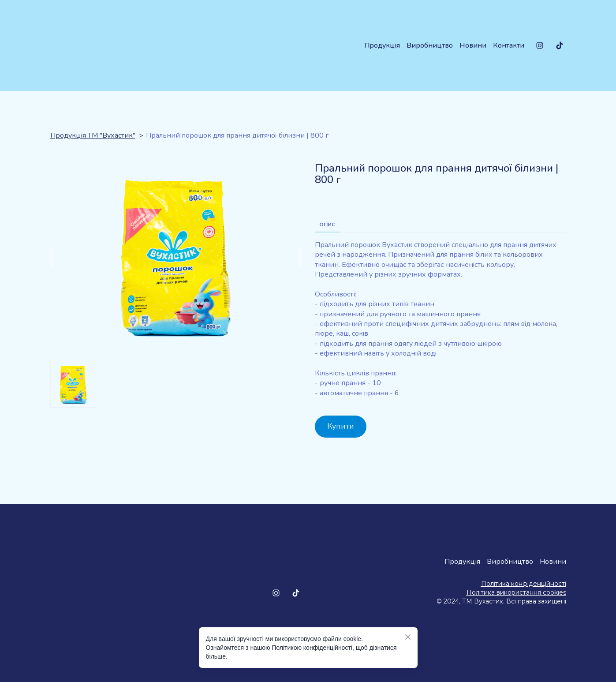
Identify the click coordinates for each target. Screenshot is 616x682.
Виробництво (430, 45)
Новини (473, 45)
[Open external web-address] (463, 622)
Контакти (509, 45)
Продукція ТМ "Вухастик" (93, 135)
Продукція (382, 45)
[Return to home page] (104, 45)
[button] (540, 45)
